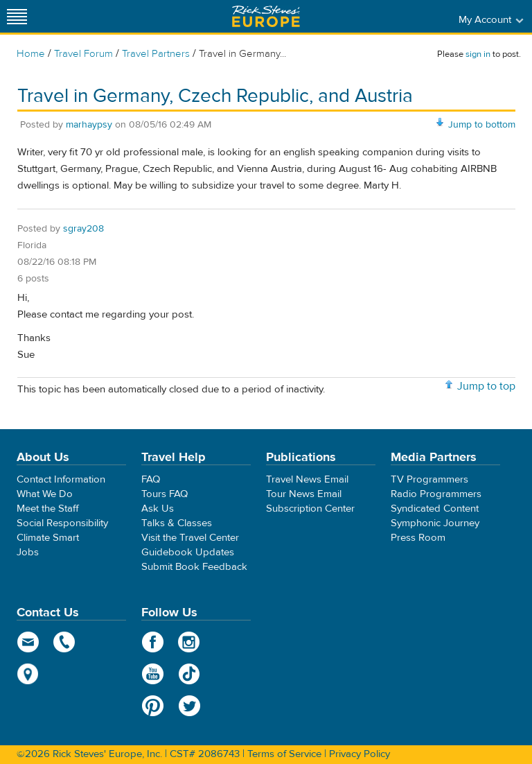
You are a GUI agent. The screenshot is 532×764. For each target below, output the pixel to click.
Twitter (189, 706)
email (28, 642)
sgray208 (83, 229)
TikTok (189, 674)
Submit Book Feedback (194, 567)
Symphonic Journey (435, 523)
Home (31, 54)
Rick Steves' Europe (266, 16)
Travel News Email (307, 479)
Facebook (153, 642)
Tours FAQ (165, 494)
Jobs (28, 552)
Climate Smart (48, 538)
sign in (478, 54)
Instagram (189, 642)
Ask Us (158, 509)
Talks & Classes (177, 523)
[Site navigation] (17, 16)
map (28, 674)
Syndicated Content (435, 509)
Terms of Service (284, 754)
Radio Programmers (436, 494)
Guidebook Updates (188, 552)
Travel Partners (156, 54)
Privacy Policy (360, 754)
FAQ (151, 479)
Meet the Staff (48, 509)
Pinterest (153, 706)
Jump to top (486, 386)
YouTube (153, 674)
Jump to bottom (482, 125)
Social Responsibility (62, 523)
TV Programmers (429, 479)
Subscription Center (310, 509)
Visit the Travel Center (190, 538)
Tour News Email (304, 494)
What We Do (45, 494)
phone (65, 642)
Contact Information (61, 479)
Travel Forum (83, 54)
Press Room (418, 538)
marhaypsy (89, 125)
